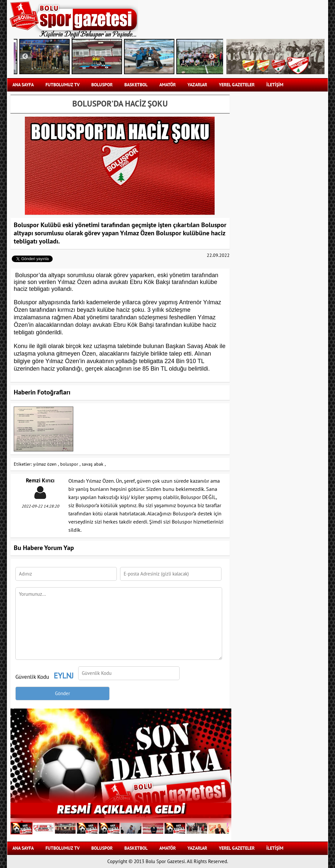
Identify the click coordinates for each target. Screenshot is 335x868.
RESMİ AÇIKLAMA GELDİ (121, 809)
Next (212, 57)
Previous (25, 57)
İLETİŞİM (275, 85)
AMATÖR (167, 85)
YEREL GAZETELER (237, 85)
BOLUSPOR (102, 85)
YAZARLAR (197, 85)
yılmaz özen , (46, 464)
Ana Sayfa (23, 85)
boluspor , (70, 464)
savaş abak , (94, 464)
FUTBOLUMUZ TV (62, 85)
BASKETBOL (136, 85)
